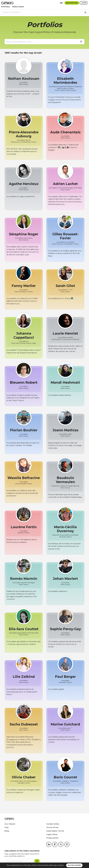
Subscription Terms (55, 831)
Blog (7, 831)
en (61, 3)
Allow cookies (74, 865)
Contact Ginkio (53, 824)
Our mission (10, 824)
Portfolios (6, 7)
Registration (72, 3)
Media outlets (18, 7)
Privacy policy (52, 838)
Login (84, 3)
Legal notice (52, 834)
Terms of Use (52, 827)
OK (37, 861)
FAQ (6, 827)
